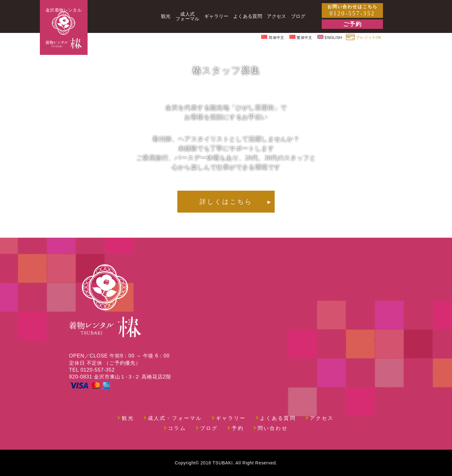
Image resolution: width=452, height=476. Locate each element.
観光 (128, 418)
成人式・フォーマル (175, 418)
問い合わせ (273, 428)
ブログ (209, 428)
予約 (238, 428)
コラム (177, 428)
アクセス (322, 418)
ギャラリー (231, 418)
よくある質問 (278, 418)
